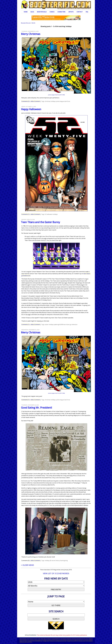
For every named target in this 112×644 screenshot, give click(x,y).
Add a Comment (35, 101)
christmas (48, 101)
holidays (53, 101)
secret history (56, 561)
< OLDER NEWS (27, 565)
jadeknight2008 (58, 324)
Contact (80, 12)
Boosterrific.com (26, 23)
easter (47, 324)
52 (45, 214)
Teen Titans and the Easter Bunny (40, 222)
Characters (61, 12)
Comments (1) (25, 214)
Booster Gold (42, 12)
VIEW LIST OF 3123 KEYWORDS (56, 573)
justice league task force (63, 101)
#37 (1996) (56, 95)
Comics (52, 12)
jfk (51, 561)
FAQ (87, 12)
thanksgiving (64, 561)
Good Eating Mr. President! (36, 408)
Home (26, 12)
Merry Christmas (31, 34)
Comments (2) (25, 101)
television (75, 324)
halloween (50, 214)
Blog (32, 12)
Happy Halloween (31, 109)
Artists (71, 12)
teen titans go (67, 324)
